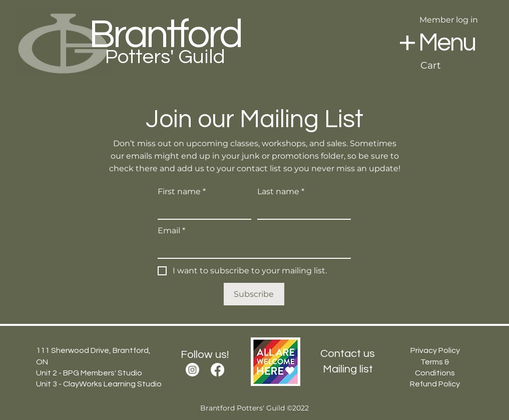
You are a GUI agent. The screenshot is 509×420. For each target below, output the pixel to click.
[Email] (251, 249)
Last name (281, 192)
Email (171, 231)
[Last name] (301, 210)
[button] (407, 43)
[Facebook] (217, 370)
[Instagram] (192, 370)
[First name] (201, 210)
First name (182, 192)
